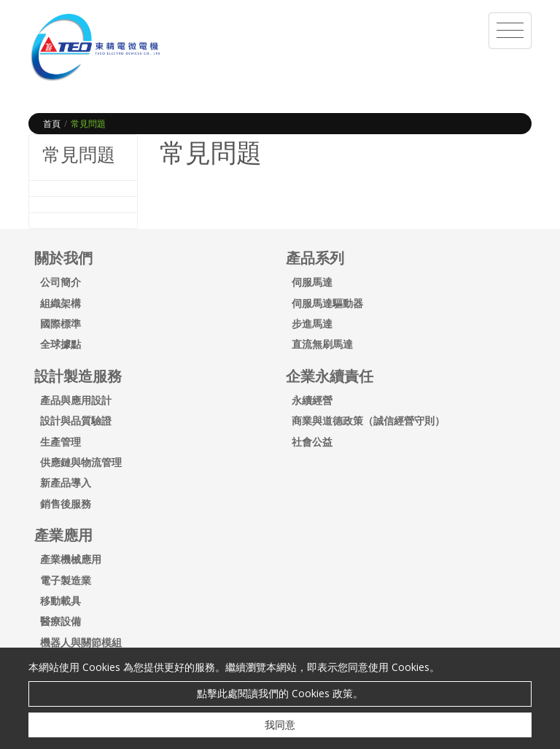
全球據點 (61, 344)
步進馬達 (312, 323)
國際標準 (61, 323)
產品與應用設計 (76, 400)
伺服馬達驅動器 (327, 303)
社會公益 (312, 442)
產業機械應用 (71, 559)
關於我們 (63, 258)
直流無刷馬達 (322, 344)
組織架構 (61, 303)
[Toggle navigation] (510, 31)
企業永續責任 (330, 376)
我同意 (280, 725)
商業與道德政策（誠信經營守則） (368, 420)
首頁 (52, 124)
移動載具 (61, 601)
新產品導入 (66, 482)
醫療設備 (61, 621)
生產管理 (61, 442)
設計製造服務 (78, 376)
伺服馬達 (312, 282)
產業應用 (63, 535)
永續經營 (312, 400)
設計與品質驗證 (76, 420)
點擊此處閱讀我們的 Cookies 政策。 (280, 693)
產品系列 (315, 258)
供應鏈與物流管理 (81, 462)
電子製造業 (66, 580)
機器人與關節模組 (81, 642)
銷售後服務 (66, 504)
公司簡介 (61, 282)
